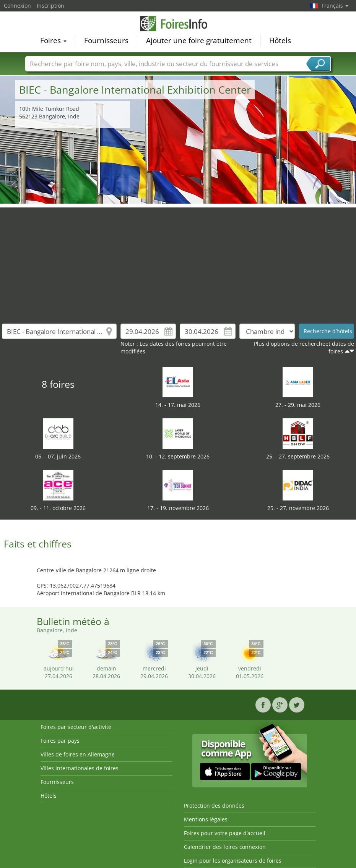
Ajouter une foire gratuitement (199, 40)
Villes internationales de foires (80, 768)
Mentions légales (206, 819)
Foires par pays (60, 741)
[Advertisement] (178, 261)
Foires (53, 40)
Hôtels (280, 40)
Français (335, 6)
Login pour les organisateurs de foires (233, 861)
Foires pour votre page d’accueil (225, 833)
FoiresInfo (178, 24)
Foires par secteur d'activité (76, 727)
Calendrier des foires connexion (225, 847)
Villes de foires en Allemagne (78, 754)
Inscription (50, 6)
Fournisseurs (106, 40)
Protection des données (214, 806)
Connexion (17, 6)
